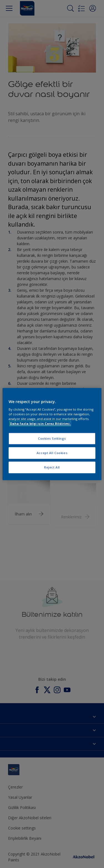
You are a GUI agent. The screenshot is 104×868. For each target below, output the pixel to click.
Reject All (52, 467)
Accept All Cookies (52, 453)
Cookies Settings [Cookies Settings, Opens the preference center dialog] (52, 439)
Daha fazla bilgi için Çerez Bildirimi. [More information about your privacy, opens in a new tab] (40, 423)
